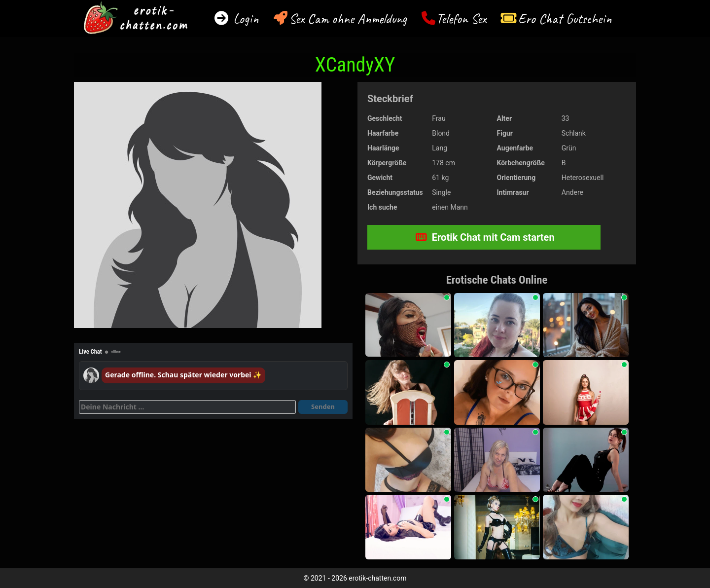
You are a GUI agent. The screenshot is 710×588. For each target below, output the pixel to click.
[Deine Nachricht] (187, 407)
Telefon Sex (461, 18)
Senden (323, 406)
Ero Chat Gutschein (565, 18)
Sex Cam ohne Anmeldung (348, 18)
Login (244, 18)
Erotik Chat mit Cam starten (485, 237)
